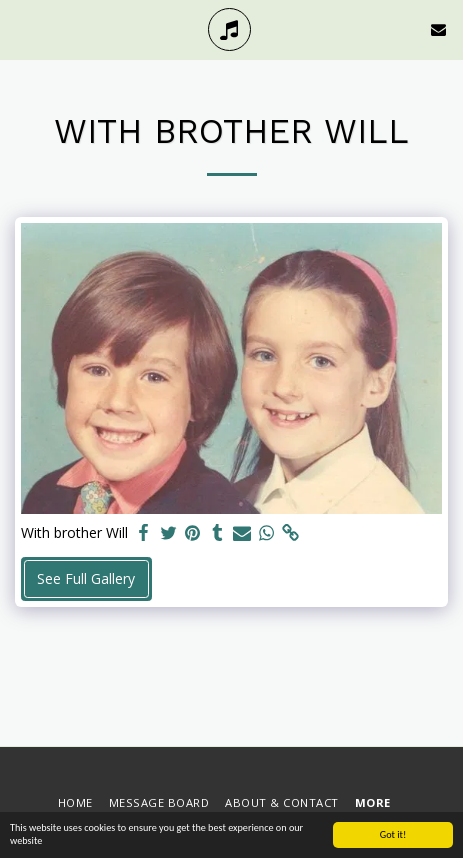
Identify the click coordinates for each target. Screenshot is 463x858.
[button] (22, 28)
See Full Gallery (86, 578)
